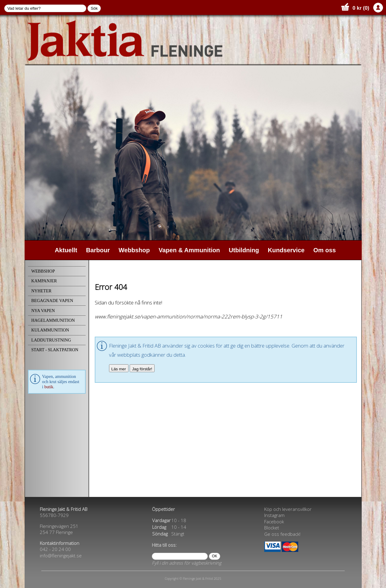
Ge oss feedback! (282, 534)
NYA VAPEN (43, 311)
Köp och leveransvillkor (288, 509)
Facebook (274, 522)
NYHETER (41, 291)
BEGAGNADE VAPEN (52, 301)
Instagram (274, 515)
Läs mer (119, 369)
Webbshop (134, 250)
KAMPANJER (44, 281)
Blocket (272, 528)
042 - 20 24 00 (55, 549)
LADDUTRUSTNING (51, 340)
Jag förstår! (142, 369)
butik (49, 387)
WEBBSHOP (43, 271)
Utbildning (244, 250)
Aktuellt (66, 250)
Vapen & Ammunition (189, 250)
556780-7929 (54, 515)
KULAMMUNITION (50, 330)
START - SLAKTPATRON (55, 350)
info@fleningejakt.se (61, 556)
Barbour (98, 250)
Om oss (325, 250)
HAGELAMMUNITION (53, 320)
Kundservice (286, 250)
